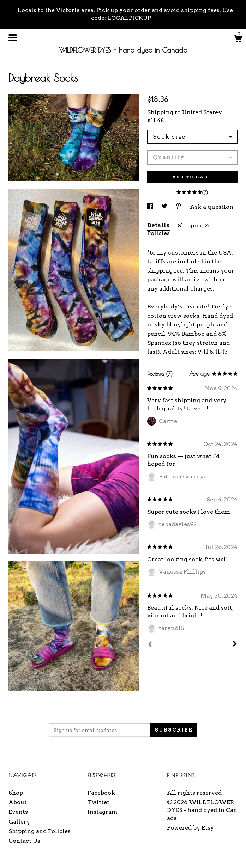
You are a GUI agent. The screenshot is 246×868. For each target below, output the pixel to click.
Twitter (99, 802)
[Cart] (238, 39)
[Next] (235, 644)
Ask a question (212, 207)
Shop (16, 793)
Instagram (103, 812)
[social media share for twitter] (165, 207)
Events (18, 812)
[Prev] (150, 645)
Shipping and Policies (40, 831)
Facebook (101, 793)
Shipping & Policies (178, 229)
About (18, 802)
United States (202, 112)
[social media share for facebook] (151, 207)
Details (159, 225)
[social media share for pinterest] (179, 207)
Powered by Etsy (190, 828)
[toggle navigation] (13, 38)
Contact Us (24, 841)
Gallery (19, 822)
